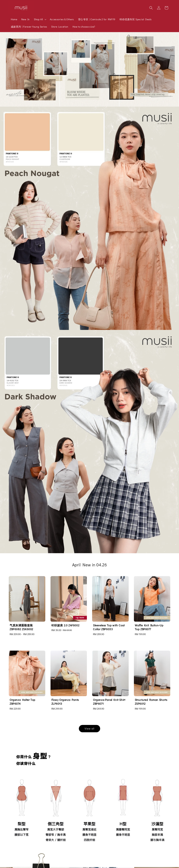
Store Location (60, 27)
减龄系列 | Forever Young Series (29, 27)
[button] (151, 8)
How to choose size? (84, 27)
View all (89, 728)
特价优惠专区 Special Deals (136, 19)
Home (14, 19)
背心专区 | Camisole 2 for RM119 (97, 19)
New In (26, 19)
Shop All (38, 19)
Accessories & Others (62, 19)
